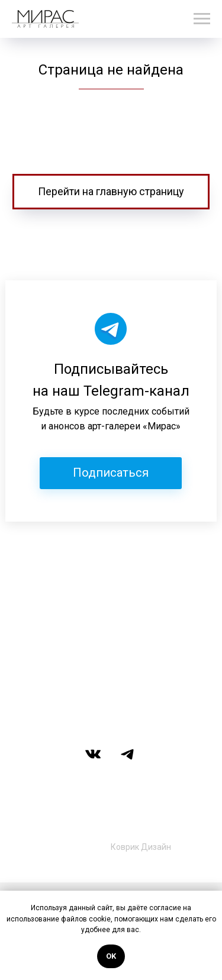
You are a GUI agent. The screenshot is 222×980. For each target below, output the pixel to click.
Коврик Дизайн (141, 847)
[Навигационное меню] (202, 19)
